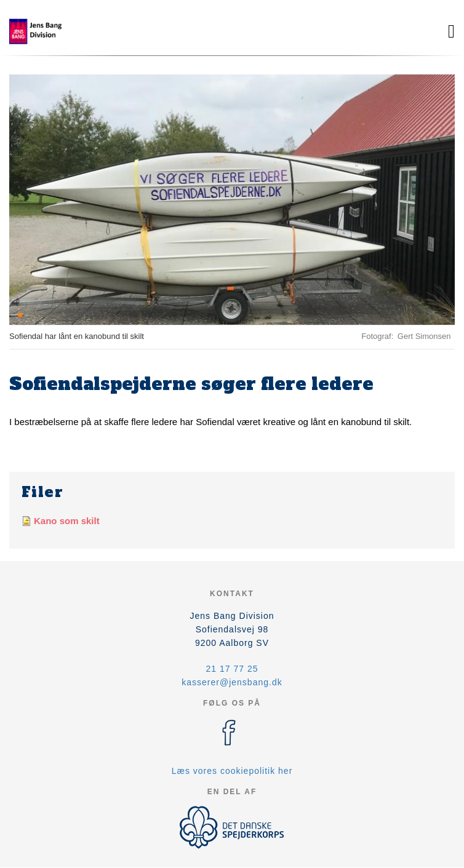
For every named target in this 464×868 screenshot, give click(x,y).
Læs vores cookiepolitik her (232, 771)
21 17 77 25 (232, 669)
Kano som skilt (67, 521)
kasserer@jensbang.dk (232, 682)
